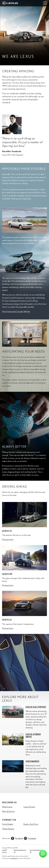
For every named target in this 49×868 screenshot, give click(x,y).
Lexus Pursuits (29, 807)
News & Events (8, 811)
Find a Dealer (8, 824)
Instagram (32, 838)
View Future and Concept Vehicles (16, 312)
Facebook (19, 838)
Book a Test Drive (31, 824)
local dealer (14, 858)
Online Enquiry (8, 829)
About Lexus (7, 807)
